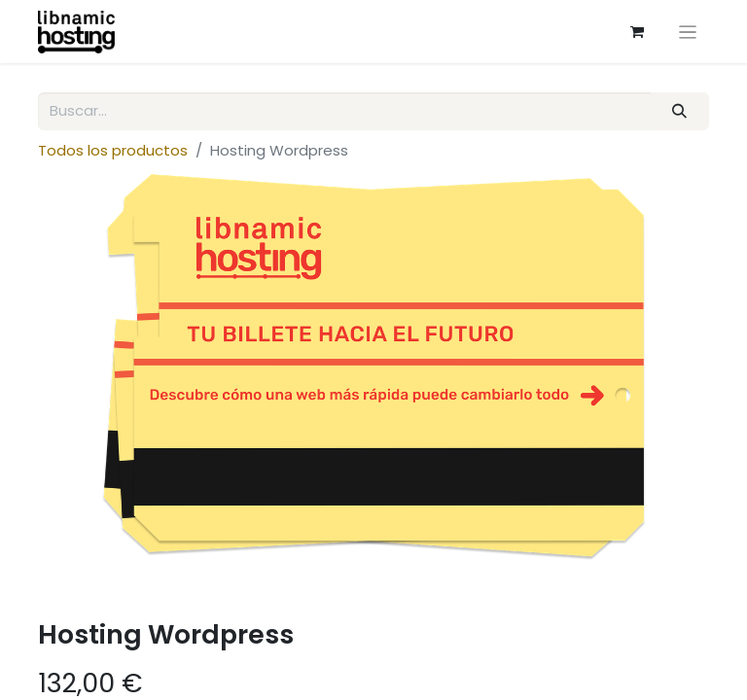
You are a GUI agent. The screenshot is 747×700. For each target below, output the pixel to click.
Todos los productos (113, 150)
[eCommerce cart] (637, 32)
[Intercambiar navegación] (688, 32)
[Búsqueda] (680, 111)
